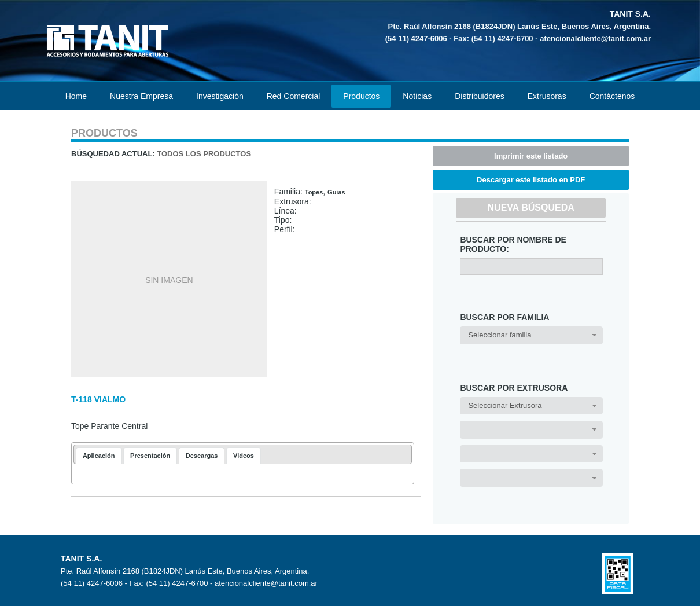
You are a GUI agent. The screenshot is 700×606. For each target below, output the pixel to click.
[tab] (99, 456)
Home (76, 96)
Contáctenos (612, 96)
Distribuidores (480, 96)
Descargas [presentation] (202, 456)
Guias (336, 192)
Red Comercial (294, 96)
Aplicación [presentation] (99, 456)
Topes (314, 192)
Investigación (220, 96)
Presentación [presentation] (150, 456)
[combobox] (531, 335)
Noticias (417, 96)
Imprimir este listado (531, 156)
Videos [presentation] (244, 456)
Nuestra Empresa (141, 96)
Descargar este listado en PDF (531, 180)
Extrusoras (547, 96)
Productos (361, 96)
